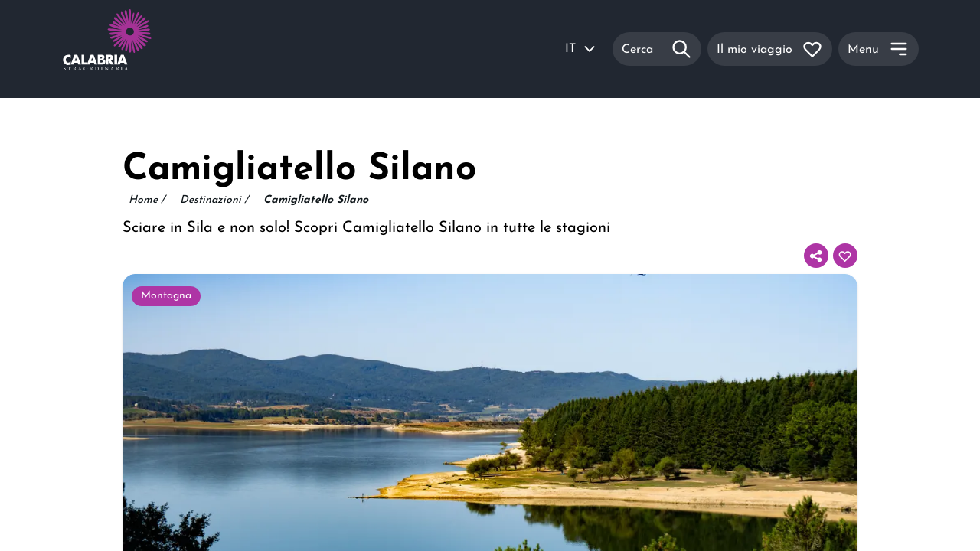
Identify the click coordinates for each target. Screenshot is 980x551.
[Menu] (879, 49)
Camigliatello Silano (316, 200)
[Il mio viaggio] (770, 49)
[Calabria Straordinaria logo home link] (136, 49)
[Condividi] (816, 256)
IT (581, 49)
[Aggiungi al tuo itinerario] (845, 256)
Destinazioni (214, 201)
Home (147, 201)
